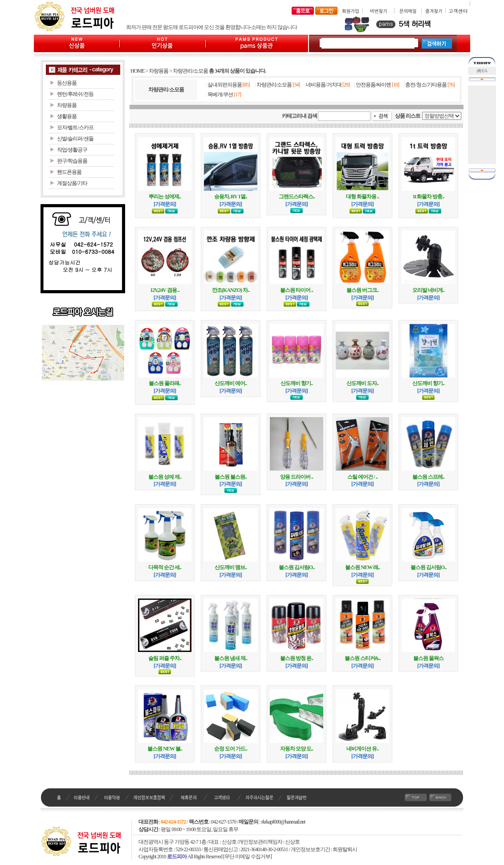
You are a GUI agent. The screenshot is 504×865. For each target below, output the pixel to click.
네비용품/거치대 (323, 85)
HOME (137, 71)
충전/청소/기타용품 (426, 85)
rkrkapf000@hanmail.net (283, 822)
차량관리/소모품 (190, 71)
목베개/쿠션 (220, 94)
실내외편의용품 (225, 85)
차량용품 (159, 71)
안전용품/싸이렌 (373, 85)
